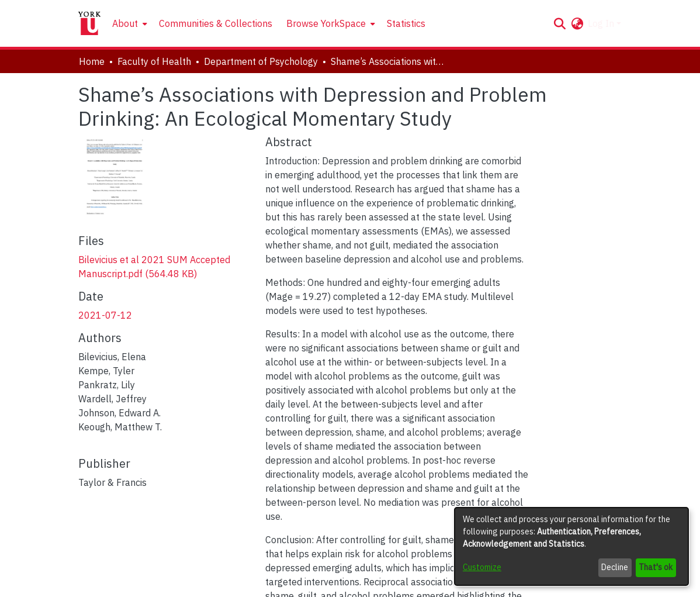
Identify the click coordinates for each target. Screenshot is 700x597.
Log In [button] (602, 23)
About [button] (125, 23)
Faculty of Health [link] (154, 61)
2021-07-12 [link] (105, 315)
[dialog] (571, 546)
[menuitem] (129, 23)
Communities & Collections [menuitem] (216, 23)
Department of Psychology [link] (261, 61)
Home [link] (92, 61)
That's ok (656, 567)
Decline (615, 567)
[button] (559, 23)
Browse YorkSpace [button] (326, 23)
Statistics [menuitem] (406, 23)
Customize (482, 567)
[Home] (89, 23)
